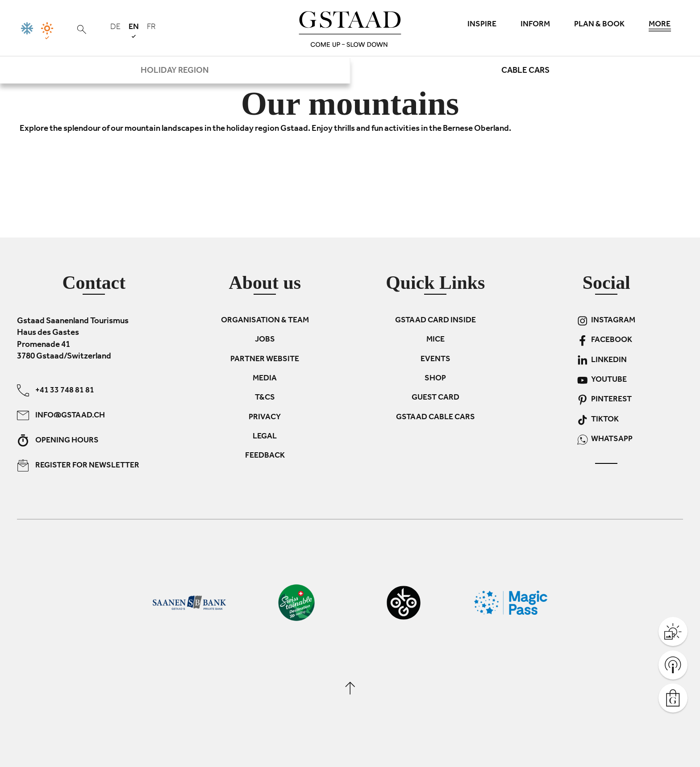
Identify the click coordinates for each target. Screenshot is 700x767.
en (134, 31)
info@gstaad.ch (61, 415)
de (115, 28)
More (660, 27)
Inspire (482, 25)
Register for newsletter (78, 465)
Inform (535, 25)
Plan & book (599, 25)
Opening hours (58, 440)
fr (151, 28)
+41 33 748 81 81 (56, 390)
